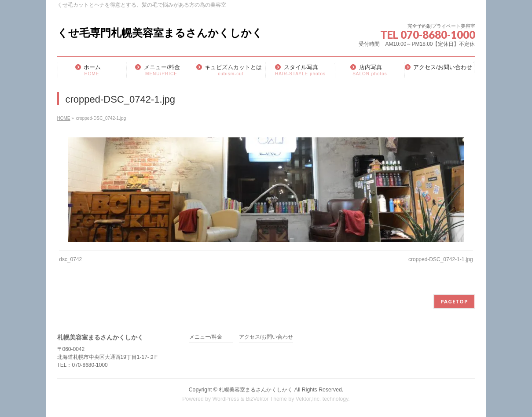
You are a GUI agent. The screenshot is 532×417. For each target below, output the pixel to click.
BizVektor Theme (266, 399)
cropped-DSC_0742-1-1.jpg (441, 259)
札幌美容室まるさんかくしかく (256, 390)
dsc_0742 (70, 259)
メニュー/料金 (206, 337)
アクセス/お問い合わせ (266, 337)
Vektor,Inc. (308, 399)
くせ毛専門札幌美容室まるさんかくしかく (160, 33)
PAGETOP (454, 301)
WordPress (226, 399)
